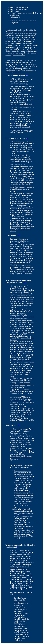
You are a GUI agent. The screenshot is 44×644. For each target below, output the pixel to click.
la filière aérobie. (19, 55)
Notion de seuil (15, 17)
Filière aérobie (15, 11)
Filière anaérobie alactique (19, 7)
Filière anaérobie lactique (19, 9)
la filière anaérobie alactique (21, 52)
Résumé (13, 19)
